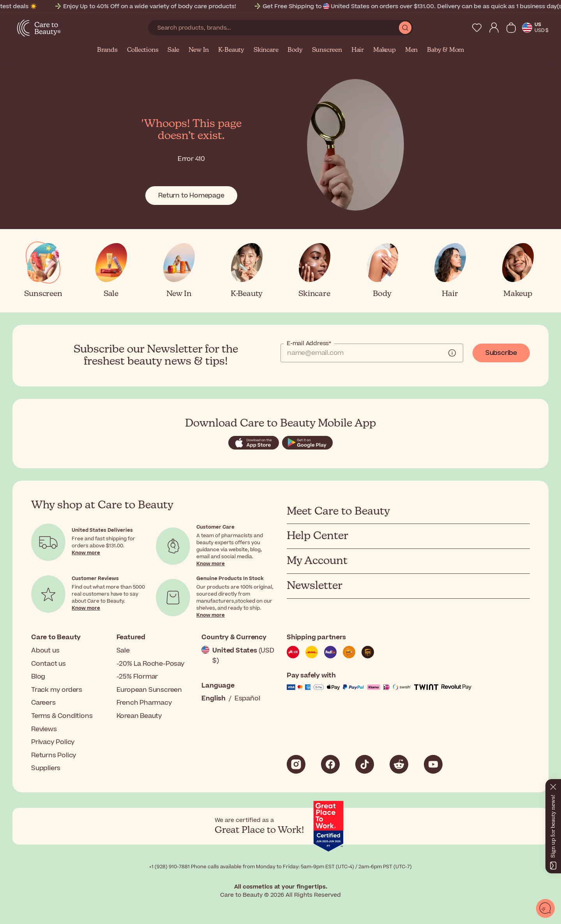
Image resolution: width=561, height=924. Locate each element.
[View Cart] (511, 28)
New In (199, 50)
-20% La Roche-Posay (151, 664)
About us (45, 651)
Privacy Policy (53, 742)
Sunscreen (327, 50)
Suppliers (46, 768)
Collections (143, 50)
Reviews (44, 729)
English (213, 698)
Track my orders (57, 690)
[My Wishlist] (477, 28)
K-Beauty (231, 50)
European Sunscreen (149, 690)
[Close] (553, 785)
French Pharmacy (144, 703)
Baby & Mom (445, 50)
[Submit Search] (405, 28)
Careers (43, 703)
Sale (173, 50)
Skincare (266, 50)
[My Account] (494, 28)
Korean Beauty (139, 716)
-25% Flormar (137, 677)
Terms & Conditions (62, 716)
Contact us (49, 664)
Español (247, 698)
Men (411, 50)
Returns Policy (54, 755)
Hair (358, 50)
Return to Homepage (191, 196)
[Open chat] (545, 908)
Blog (38, 677)
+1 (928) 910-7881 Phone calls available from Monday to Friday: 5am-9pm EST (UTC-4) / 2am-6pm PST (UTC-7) (280, 867)
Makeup (385, 50)
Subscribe (501, 353)
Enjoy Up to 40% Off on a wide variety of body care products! (183, 6)
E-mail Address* (309, 344)
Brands (107, 50)
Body (295, 50)
